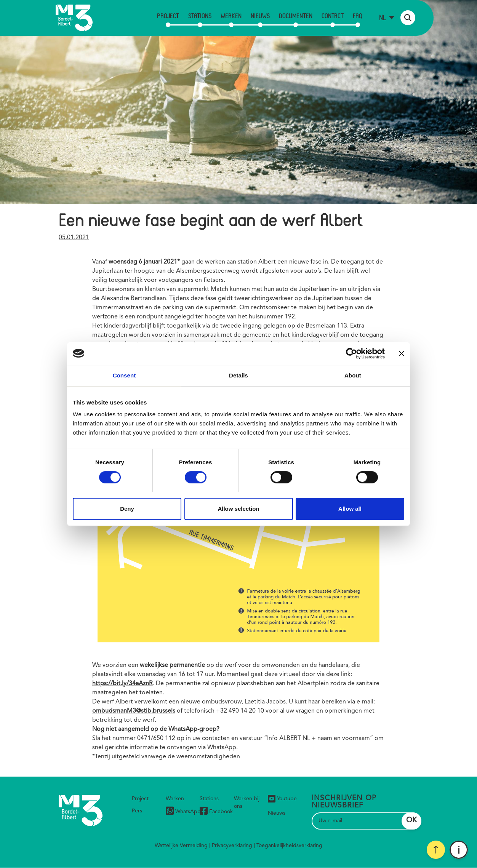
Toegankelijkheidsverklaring (289, 846)
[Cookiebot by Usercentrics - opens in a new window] (351, 353)
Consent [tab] (124, 375)
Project (168, 16)
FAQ (358, 16)
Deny (127, 509)
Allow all (350, 509)
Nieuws (260, 16)
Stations (200, 16)
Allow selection (238, 509)
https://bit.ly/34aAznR (122, 684)
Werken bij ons (247, 802)
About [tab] (353, 375)
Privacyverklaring (232, 846)
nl (383, 17)
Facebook (216, 812)
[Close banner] (402, 353)
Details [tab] (238, 375)
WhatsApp (183, 812)
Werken (231, 16)
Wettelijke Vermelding (181, 846)
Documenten (296, 16)
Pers (137, 811)
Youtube (282, 799)
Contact (333, 16)
